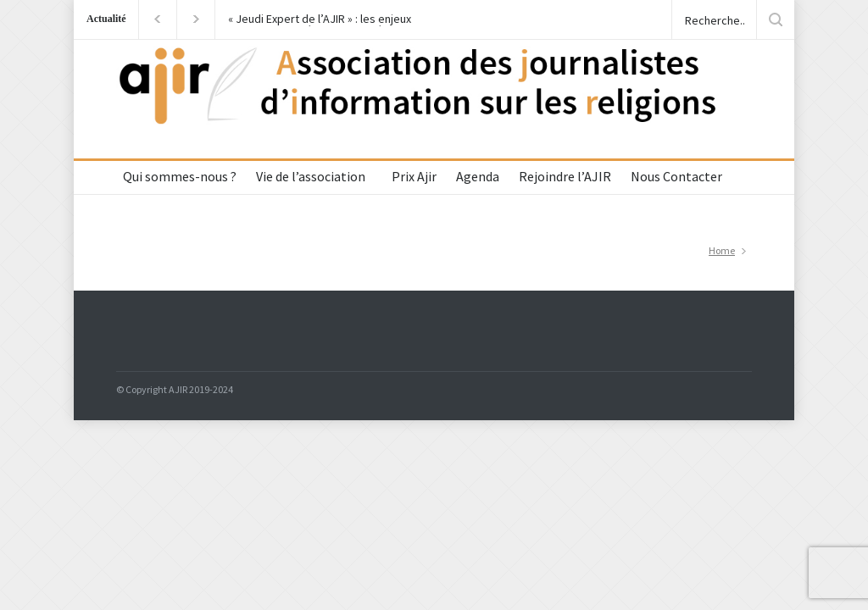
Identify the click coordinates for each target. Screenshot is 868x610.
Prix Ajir (414, 176)
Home (722, 250)
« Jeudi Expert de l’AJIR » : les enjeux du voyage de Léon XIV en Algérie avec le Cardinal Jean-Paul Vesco (325, 19)
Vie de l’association (311, 176)
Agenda (478, 176)
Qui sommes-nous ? (180, 176)
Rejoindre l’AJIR (565, 176)
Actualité (106, 19)
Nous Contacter (676, 176)
